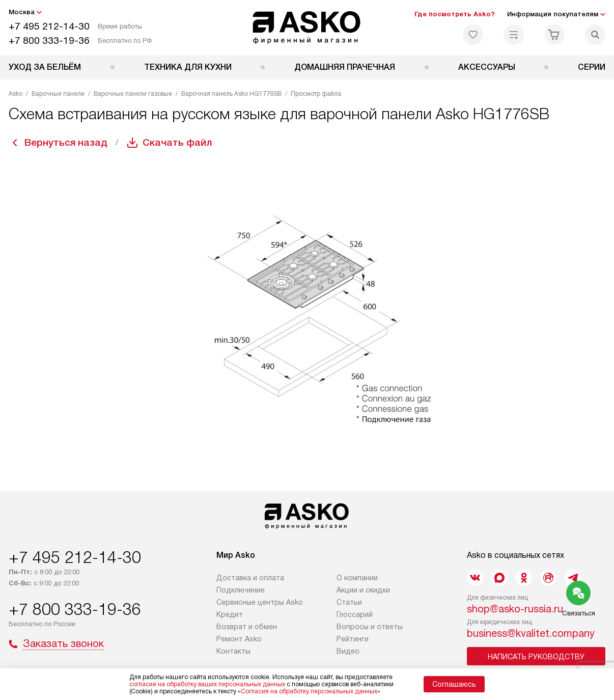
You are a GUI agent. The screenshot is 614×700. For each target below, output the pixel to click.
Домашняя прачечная (345, 67)
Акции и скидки (363, 590)
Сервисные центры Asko (260, 602)
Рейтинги (353, 639)
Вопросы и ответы (370, 627)
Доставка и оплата (250, 578)
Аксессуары (487, 67)
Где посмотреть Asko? (455, 14)
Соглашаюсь (454, 684)
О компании (357, 578)
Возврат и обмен (247, 627)
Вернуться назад (68, 143)
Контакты (233, 651)
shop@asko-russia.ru (515, 609)
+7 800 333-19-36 (49, 41)
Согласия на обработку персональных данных (309, 691)
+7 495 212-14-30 (49, 26)
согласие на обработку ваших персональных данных (207, 684)
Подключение (241, 590)
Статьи (349, 602)
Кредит (230, 614)
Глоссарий (355, 614)
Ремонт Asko (239, 639)
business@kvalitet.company (531, 633)
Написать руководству (536, 657)
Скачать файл (181, 143)
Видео (348, 651)
